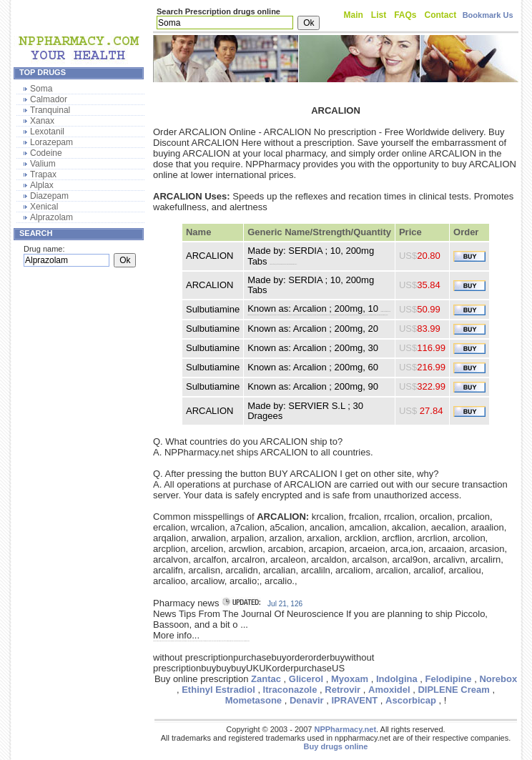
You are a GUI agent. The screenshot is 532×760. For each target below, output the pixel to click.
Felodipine (449, 679)
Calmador (49, 99)
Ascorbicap (411, 700)
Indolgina (397, 679)
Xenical (44, 207)
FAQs (405, 15)
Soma (41, 89)
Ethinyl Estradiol (218, 690)
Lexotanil (47, 132)
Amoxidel (389, 690)
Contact (441, 15)
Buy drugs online (336, 746)
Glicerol (306, 679)
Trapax (43, 174)
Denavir (307, 700)
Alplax (42, 185)
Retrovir (343, 690)
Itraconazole (290, 690)
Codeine (46, 153)
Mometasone (253, 700)
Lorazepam (51, 142)
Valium (43, 164)
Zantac (266, 679)
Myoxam (350, 679)
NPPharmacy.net (345, 729)
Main (354, 15)
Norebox (498, 679)
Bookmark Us (488, 15)
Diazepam (49, 196)
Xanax (42, 121)
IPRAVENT (354, 700)
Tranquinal (50, 110)
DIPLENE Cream (453, 690)
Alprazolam (51, 217)
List (379, 15)
